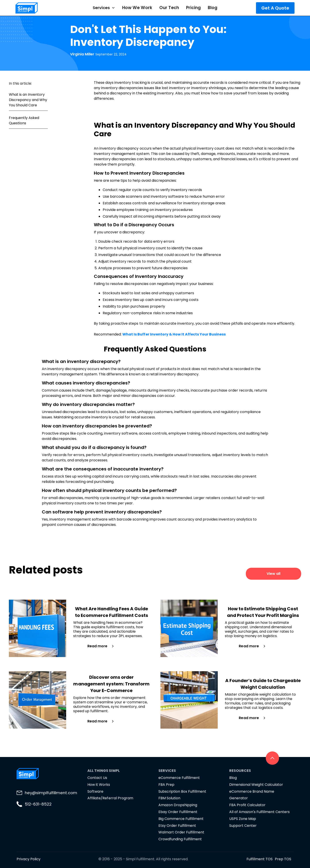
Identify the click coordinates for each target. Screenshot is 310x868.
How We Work (137, 8)
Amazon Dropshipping (178, 805)
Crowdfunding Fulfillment (180, 839)
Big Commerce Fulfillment (181, 819)
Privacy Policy (29, 859)
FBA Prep (166, 785)
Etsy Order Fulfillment (177, 826)
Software (95, 791)
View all (273, 574)
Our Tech (169, 8)
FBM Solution (169, 798)
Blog (213, 8)
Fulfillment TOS (260, 859)
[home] (39, 8)
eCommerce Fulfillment (179, 778)
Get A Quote (275, 8)
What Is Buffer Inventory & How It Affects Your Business (174, 334)
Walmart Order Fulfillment (181, 832)
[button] (104, 8)
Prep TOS (283, 859)
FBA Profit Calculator (247, 805)
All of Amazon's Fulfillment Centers (260, 812)
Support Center (243, 826)
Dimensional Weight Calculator (256, 785)
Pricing (193, 8)
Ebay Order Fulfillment (178, 812)
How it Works (99, 785)
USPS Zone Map (243, 819)
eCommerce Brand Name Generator (252, 795)
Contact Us (97, 778)
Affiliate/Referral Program (110, 798)
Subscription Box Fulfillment (182, 791)
